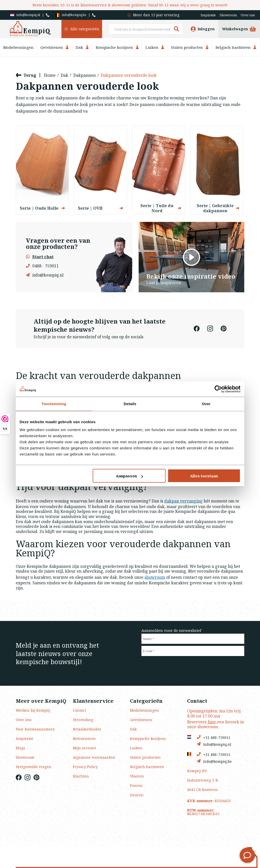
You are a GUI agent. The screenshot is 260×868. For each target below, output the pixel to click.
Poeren (136, 786)
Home (50, 75)
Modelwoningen (18, 47)
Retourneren (84, 738)
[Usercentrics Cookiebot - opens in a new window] (218, 389)
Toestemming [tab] (54, 403)
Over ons (248, 15)
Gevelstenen (55, 47)
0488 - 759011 (42, 266)
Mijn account (84, 748)
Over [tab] (206, 403)
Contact (79, 710)
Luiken (155, 47)
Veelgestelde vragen (34, 767)
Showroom (228, 15)
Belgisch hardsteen (236, 47)
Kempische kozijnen (117, 47)
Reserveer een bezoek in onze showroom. (216, 724)
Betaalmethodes (87, 729)
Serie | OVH (100, 208)
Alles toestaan (204, 476)
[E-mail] (193, 651)
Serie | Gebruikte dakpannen (218, 208)
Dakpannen (85, 75)
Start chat (40, 257)
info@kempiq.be (71, 15)
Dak (82, 47)
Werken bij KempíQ (33, 710)
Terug (26, 75)
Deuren (137, 795)
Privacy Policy (85, 767)
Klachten (81, 776)
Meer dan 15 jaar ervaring (156, 15)
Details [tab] (130, 403)
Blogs (20, 748)
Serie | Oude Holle (42, 208)
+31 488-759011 (214, 737)
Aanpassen (129, 476)
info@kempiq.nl (25, 15)
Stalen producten (190, 47)
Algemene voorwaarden (94, 757)
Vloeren (137, 776)
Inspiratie (208, 15)
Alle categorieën (82, 29)
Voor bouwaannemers (35, 729)
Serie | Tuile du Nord (161, 208)
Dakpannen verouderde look (129, 75)
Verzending (83, 720)
